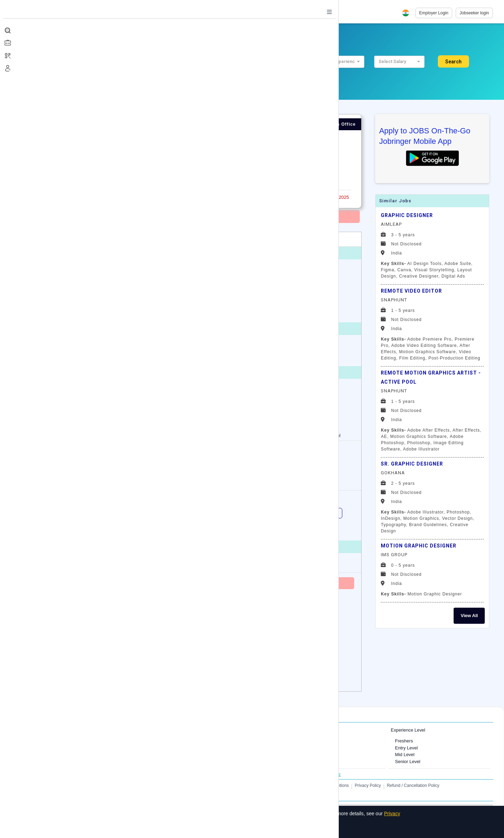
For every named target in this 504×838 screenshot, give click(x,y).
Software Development (292, 755)
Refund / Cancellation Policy (413, 785)
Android (215, 529)
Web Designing (112, 513)
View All (469, 616)
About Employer (232, 239)
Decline (142, 829)
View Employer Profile (63, 565)
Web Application (161, 513)
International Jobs (162, 730)
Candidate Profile (167, 239)
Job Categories (279, 730)
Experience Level (408, 730)
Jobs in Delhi (49, 762)
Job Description (103, 239)
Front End (295, 513)
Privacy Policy (368, 785)
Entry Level (407, 748)
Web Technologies (213, 513)
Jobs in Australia (165, 762)
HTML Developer (63, 529)
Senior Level (408, 762)
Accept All (110, 829)
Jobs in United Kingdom (172, 755)
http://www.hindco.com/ (119, 565)
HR (272, 741)
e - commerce (111, 529)
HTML (329, 513)
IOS (147, 529)
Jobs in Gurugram (54, 755)
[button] (262, 62)
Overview (53, 239)
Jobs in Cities (45, 730)
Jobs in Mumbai (52, 741)
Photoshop (252, 529)
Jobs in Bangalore (54, 748)
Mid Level (405, 755)
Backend (258, 513)
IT (271, 748)
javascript (179, 529)
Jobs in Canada (164, 748)
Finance (276, 762)
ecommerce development (305, 529)
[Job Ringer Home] (61, 13)
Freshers (404, 741)
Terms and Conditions (329, 785)
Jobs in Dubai (162, 741)
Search (453, 62)
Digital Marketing (63, 513)
